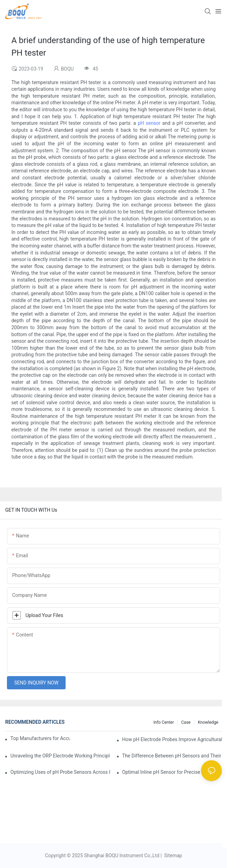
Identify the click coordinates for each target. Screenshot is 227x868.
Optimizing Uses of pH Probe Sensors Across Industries (60, 772)
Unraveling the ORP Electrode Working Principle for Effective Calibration (60, 756)
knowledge (208, 722)
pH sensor (149, 123)
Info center (164, 722)
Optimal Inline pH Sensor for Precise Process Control (172, 772)
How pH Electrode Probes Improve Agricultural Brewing (172, 739)
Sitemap (172, 855)
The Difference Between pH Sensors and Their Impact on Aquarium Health (172, 756)
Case (186, 722)
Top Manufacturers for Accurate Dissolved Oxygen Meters (40, 738)
